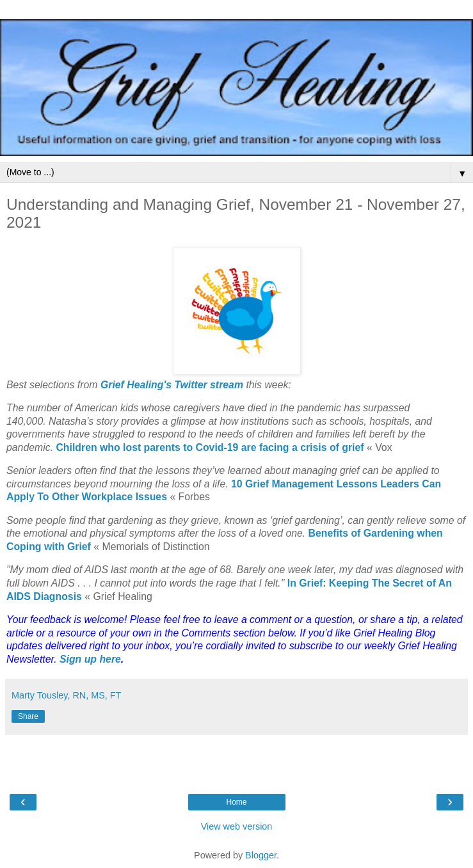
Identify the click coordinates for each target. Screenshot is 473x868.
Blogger (261, 855)
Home (236, 802)
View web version (237, 826)
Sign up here (90, 659)
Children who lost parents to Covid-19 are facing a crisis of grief (210, 447)
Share (28, 716)
